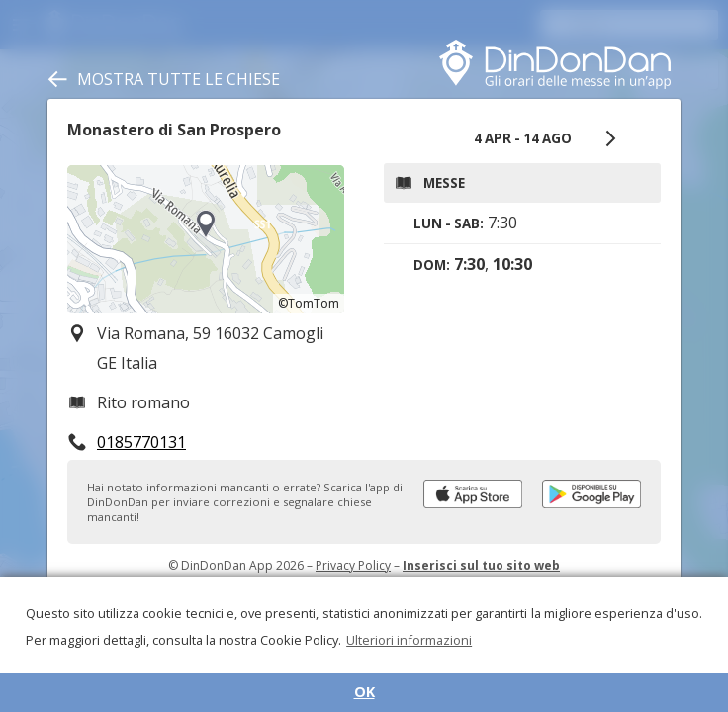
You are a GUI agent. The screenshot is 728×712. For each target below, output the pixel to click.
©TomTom (309, 303)
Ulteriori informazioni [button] (409, 640)
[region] (206, 239)
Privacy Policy (353, 565)
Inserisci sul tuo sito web (481, 565)
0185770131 (141, 442)
